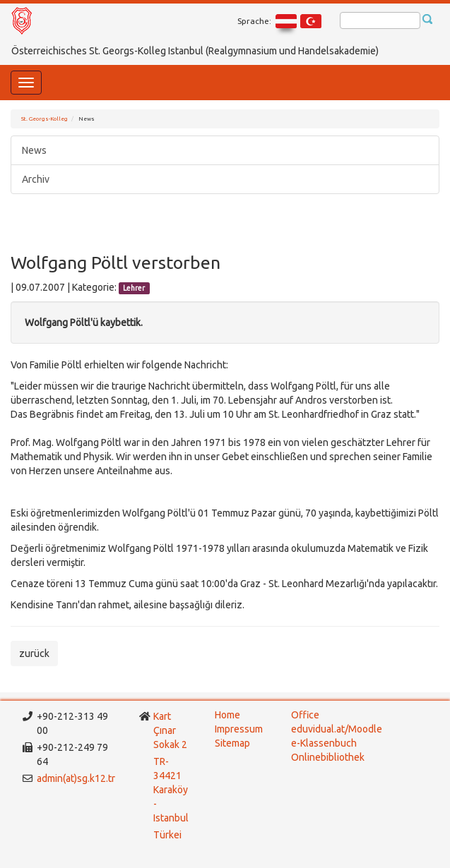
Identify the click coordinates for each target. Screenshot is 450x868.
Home (227, 715)
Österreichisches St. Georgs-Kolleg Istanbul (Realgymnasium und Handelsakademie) (195, 51)
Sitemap (232, 743)
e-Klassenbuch (324, 743)
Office (305, 715)
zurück (34, 653)
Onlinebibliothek (328, 757)
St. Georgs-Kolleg (45, 119)
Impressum (239, 729)
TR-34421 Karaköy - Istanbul (171, 790)
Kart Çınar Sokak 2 (170, 730)
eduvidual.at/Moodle (337, 729)
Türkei (168, 835)
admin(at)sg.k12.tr (76, 778)
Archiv (36, 179)
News (34, 150)
